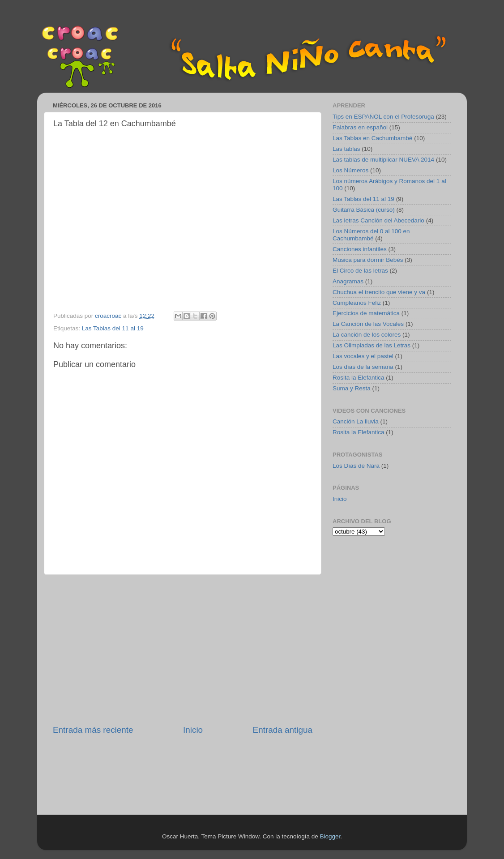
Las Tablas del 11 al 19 (113, 328)
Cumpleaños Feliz (357, 303)
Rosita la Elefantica (359, 378)
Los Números (350, 170)
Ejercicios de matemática (366, 313)
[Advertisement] (183, 650)
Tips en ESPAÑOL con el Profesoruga (383, 117)
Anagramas (348, 281)
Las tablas (346, 149)
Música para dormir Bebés (368, 260)
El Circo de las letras (360, 271)
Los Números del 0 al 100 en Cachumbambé (371, 235)
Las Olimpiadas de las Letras (372, 345)
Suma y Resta (352, 388)
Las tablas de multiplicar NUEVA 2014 (383, 160)
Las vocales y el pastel (363, 356)
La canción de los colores (367, 335)
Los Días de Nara (356, 466)
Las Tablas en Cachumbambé (372, 138)
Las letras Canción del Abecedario (378, 220)
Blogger (330, 836)
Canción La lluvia (356, 421)
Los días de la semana (363, 367)
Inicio (193, 730)
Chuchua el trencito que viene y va (379, 292)
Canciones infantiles (360, 249)
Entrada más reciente (93, 730)
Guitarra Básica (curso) (364, 210)
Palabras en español (360, 127)
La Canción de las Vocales (368, 324)
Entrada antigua (283, 730)
